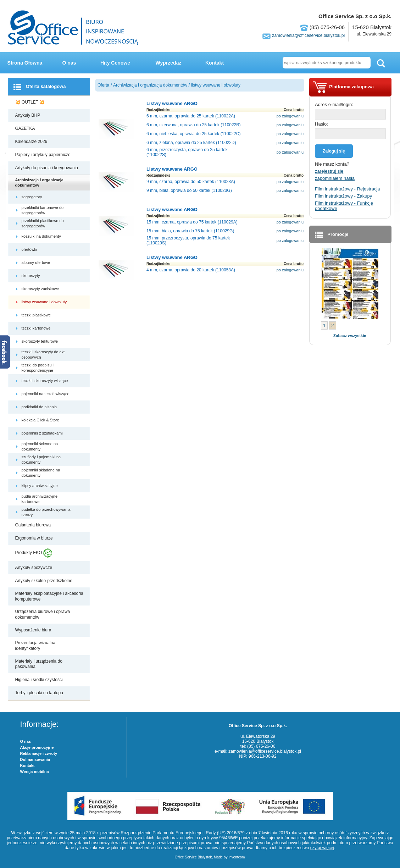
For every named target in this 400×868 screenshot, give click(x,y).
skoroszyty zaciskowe (41, 289)
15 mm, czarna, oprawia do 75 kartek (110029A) (192, 222)
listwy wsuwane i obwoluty (45, 302)
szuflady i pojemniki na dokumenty (41, 459)
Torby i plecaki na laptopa (40, 693)
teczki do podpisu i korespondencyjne (38, 367)
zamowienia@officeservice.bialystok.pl (308, 35)
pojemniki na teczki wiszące (46, 394)
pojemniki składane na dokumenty (41, 472)
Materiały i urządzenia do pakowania (39, 664)
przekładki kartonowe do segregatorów (43, 210)
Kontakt (215, 63)
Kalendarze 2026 (32, 142)
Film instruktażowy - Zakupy (343, 196)
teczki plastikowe (37, 315)
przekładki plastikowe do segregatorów (43, 223)
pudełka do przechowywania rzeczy (46, 512)
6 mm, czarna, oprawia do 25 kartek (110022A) (191, 116)
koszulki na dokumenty (42, 236)
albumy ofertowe (37, 262)
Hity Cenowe (115, 63)
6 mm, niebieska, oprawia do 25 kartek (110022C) (193, 134)
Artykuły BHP (28, 115)
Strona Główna (25, 63)
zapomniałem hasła (335, 178)
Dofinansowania (35, 759)
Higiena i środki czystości (40, 680)
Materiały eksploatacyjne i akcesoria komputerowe (49, 596)
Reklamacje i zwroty (39, 753)
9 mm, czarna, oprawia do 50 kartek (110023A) (191, 182)
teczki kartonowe (37, 328)
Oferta (103, 85)
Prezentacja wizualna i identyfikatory (36, 646)
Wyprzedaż (169, 63)
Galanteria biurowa (34, 525)
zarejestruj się (329, 171)
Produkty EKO (34, 553)
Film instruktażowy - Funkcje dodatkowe (344, 206)
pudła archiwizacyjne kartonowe (40, 499)
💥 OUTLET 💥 (31, 102)
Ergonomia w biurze (35, 538)
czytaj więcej (322, 848)
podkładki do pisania (40, 407)
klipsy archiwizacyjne (40, 486)
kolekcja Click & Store (41, 420)
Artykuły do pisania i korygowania (47, 168)
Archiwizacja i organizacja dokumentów (39, 182)
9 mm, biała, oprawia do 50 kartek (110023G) (189, 190)
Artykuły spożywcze (34, 568)
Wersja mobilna (35, 772)
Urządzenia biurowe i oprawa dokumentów (43, 614)
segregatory (32, 197)
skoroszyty (31, 276)
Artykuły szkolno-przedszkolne (45, 581)
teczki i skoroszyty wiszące (45, 381)
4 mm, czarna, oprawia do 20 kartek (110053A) (191, 270)
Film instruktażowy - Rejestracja (348, 189)
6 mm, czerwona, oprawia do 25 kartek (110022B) (193, 125)
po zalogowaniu (290, 116)
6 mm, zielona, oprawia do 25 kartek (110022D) (191, 143)
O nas (69, 63)
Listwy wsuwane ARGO (172, 103)
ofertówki (30, 249)
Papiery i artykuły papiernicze (43, 155)
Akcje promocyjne (37, 747)
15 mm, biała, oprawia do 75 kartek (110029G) (190, 231)
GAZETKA (26, 128)
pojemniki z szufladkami (43, 433)
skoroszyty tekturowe (40, 341)
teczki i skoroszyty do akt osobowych (43, 354)
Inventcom (237, 857)
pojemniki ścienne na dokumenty (40, 446)
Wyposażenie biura (34, 630)
